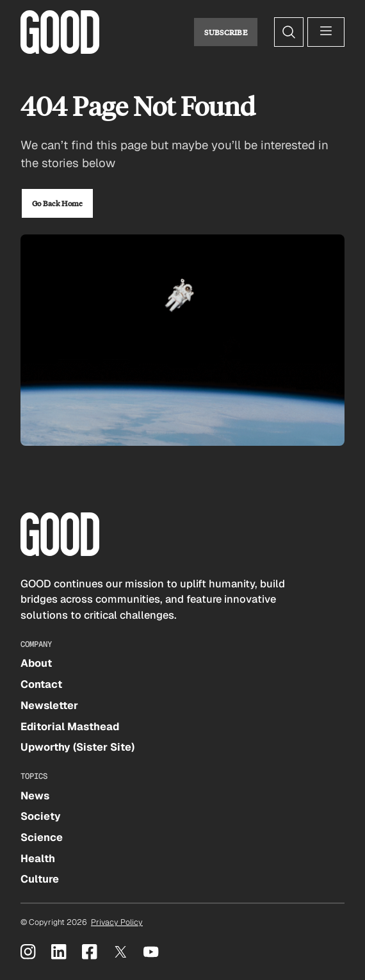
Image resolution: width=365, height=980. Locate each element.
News (35, 796)
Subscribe (226, 32)
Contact (41, 684)
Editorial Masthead (70, 726)
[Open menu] (326, 32)
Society (41, 816)
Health (38, 858)
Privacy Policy (117, 922)
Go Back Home (57, 203)
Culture (40, 879)
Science (42, 837)
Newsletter (49, 705)
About (36, 663)
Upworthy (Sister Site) (77, 747)
